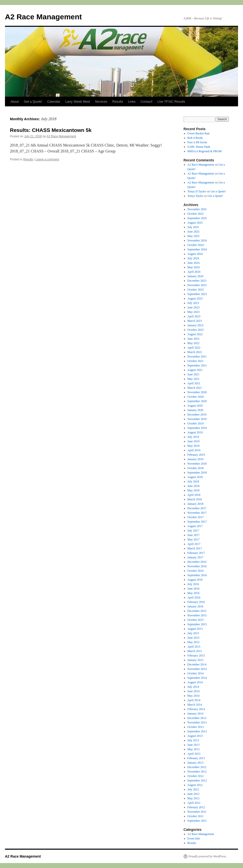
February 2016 (196, 602)
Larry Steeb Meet (78, 102)
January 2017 (195, 557)
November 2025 (197, 209)
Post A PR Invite (197, 142)
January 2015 (195, 660)
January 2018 (195, 504)
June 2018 (194, 486)
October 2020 (196, 397)
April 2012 (194, 803)
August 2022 (195, 334)
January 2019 (195, 459)
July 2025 (193, 227)
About (15, 102)
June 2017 (194, 535)
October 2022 (196, 330)
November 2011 (197, 812)
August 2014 (195, 682)
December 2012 (197, 767)
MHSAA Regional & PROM (205, 151)
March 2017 (195, 548)
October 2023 (196, 290)
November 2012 (197, 772)
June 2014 (194, 691)
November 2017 (197, 513)
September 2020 (197, 401)
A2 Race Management (43, 17)
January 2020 (195, 410)
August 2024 (195, 254)
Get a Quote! (33, 102)
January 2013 (195, 763)
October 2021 (196, 361)
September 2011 (197, 821)
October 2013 (196, 727)
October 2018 (196, 468)
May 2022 (194, 343)
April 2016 (194, 598)
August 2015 (195, 629)
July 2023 (193, 303)
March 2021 (195, 388)
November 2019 (197, 419)
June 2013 (194, 745)
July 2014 (193, 687)
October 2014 (196, 673)
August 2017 (195, 526)
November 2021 (197, 357)
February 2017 (196, 553)
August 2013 (195, 736)
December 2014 (197, 664)
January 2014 (195, 714)
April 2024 (194, 272)
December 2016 (197, 562)
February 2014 (196, 709)
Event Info (194, 838)
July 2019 (193, 437)
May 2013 (194, 749)
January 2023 (195, 325)
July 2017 (193, 531)
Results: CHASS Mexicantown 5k (51, 130)
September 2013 (197, 731)
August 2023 (195, 299)
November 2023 (197, 285)
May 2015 (194, 642)
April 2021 (194, 383)
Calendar (54, 102)
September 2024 (197, 249)
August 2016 (195, 580)
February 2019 (196, 455)
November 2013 (197, 722)
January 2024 (195, 276)
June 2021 (194, 374)
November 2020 (197, 392)
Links (132, 102)
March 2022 (195, 352)
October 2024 (196, 245)
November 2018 (197, 464)
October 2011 (196, 816)
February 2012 (196, 807)
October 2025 (196, 214)
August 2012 (195, 785)
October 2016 (196, 571)
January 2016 (195, 606)
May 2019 (194, 446)
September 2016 (197, 575)
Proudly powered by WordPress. (208, 856)
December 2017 (197, 508)
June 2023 (194, 307)
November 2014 (197, 669)
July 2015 (193, 633)
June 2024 (194, 263)
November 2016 (197, 566)
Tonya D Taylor (197, 191)
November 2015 (197, 615)
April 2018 (194, 495)
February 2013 (196, 758)
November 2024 (197, 240)
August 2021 (195, 370)
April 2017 (194, 544)
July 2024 (193, 258)
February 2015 (196, 656)
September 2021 (197, 365)
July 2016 (193, 584)
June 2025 (194, 232)
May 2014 (194, 696)
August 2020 (195, 406)
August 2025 (195, 223)
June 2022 (194, 339)
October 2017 (196, 517)
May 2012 (194, 798)
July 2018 (193, 481)
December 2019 (197, 415)
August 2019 (195, 432)
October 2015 (196, 620)
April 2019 (194, 450)
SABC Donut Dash (199, 147)
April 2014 (194, 700)
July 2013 (193, 740)
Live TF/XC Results (171, 102)
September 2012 (197, 780)
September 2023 (197, 294)
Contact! (146, 102)
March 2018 (195, 499)
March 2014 (195, 705)
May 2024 (194, 267)
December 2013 (197, 718)
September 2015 (197, 624)
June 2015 (194, 638)
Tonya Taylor (195, 196)
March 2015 (195, 651)
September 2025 (197, 218)
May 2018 (194, 490)
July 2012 (193, 789)
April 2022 (194, 348)
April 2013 (194, 754)
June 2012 (194, 794)
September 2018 (197, 473)
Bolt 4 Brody (195, 138)
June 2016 (194, 589)
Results (118, 102)
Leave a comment (47, 159)
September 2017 (197, 522)
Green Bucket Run (198, 133)
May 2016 (194, 593)
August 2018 (195, 477)
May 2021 (194, 379)
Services (101, 102)
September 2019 (197, 428)
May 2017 (194, 539)
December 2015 (197, 611)
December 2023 (197, 281)
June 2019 (194, 441)
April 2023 (194, 316)
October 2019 (196, 423)
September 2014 (197, 678)
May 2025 (194, 236)
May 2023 (194, 312)
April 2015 (194, 647)
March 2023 (195, 321)
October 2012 (196, 776)
